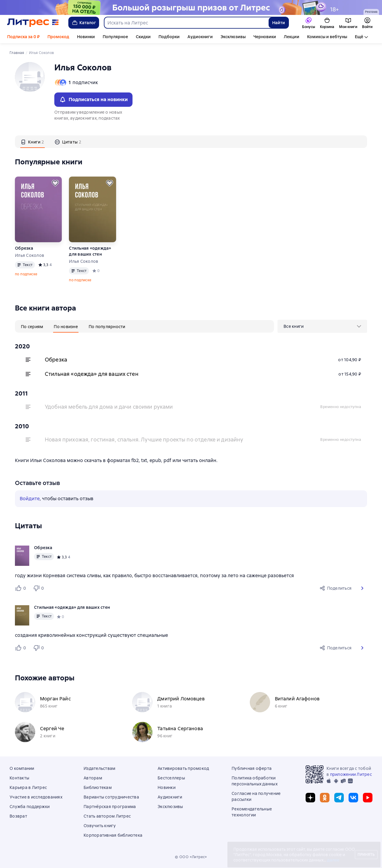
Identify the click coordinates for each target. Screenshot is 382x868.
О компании (22, 768)
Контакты (19, 778)
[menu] (322, 326)
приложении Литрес (351, 774)
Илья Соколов (30, 255)
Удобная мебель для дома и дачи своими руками (109, 407)
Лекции (292, 37)
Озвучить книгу (100, 826)
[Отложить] (55, 183)
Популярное (115, 37)
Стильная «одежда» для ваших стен (90, 251)
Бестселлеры (171, 778)
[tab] (33, 142)
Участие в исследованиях (36, 797)
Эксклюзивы (233, 37)
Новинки (86, 37)
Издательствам (99, 768)
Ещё (359, 37)
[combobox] (186, 23)
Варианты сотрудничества (111, 797)
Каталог (84, 23)
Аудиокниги (200, 37)
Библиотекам (98, 787)
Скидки (143, 37)
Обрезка (24, 248)
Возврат (18, 816)
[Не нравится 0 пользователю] (39, 588)
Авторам (93, 778)
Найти (279, 23)
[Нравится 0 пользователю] (21, 588)
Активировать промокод (183, 768)
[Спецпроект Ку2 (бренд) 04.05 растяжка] (191, 7)
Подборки (169, 37)
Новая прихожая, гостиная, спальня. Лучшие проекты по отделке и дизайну (144, 440)
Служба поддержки (30, 807)
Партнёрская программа (110, 807)
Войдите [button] (30, 499)
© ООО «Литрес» (191, 857)
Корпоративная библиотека (113, 835)
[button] (362, 588)
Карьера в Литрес (28, 787)
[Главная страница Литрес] (33, 23)
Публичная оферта (252, 768)
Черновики (265, 37)
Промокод (58, 37)
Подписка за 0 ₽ (23, 37)
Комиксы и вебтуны (327, 37)
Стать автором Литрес (107, 816)
